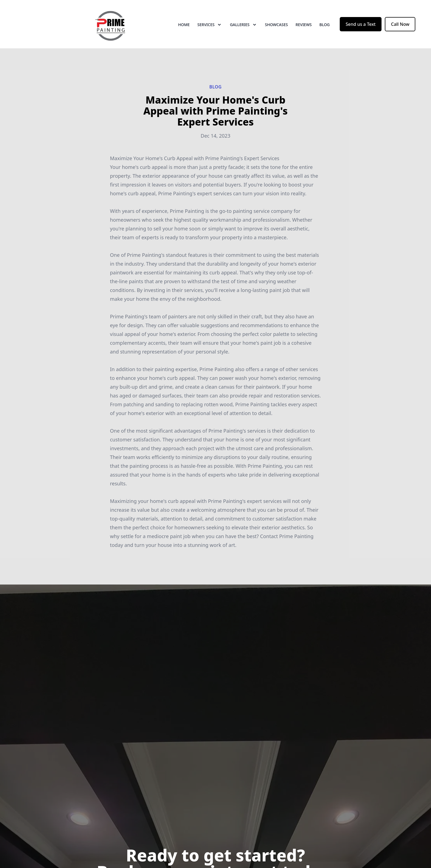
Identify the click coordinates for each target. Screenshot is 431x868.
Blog (325, 25)
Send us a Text (361, 24)
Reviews (304, 25)
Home (184, 25)
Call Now (400, 24)
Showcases (276, 25)
